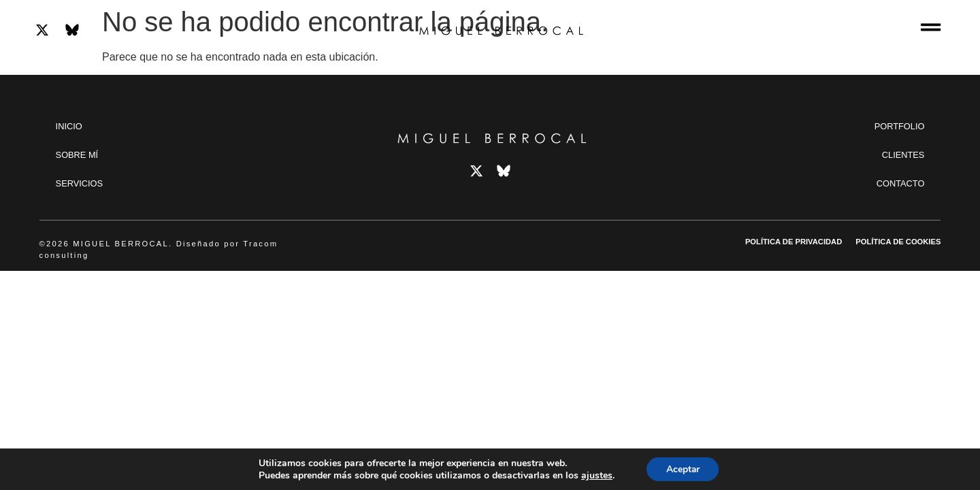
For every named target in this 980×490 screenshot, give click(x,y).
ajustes (595, 475)
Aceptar (683, 469)
